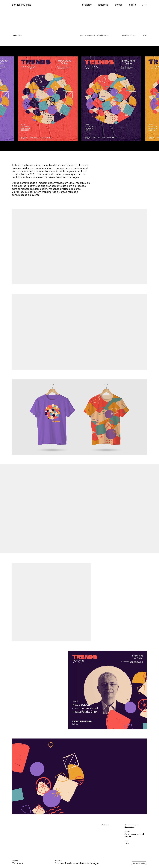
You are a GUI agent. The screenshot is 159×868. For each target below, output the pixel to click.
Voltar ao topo (139, 863)
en (146, 5)
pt (143, 5)
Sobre (132, 5)
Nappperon (129, 827)
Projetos (87, 5)
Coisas (119, 5)
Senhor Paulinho (21, 5)
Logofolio (103, 5)
